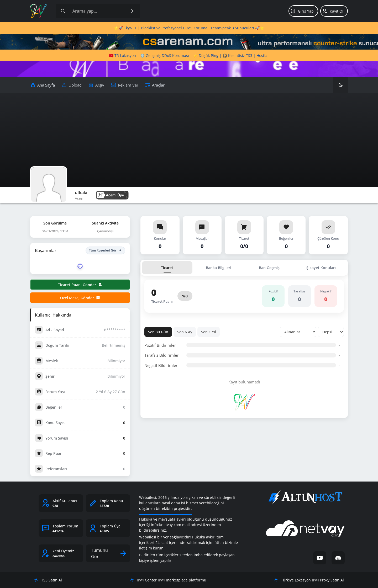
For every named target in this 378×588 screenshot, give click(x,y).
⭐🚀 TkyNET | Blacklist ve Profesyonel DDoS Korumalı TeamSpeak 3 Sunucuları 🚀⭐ (189, 28)
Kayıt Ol (333, 11)
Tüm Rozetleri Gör (105, 250)
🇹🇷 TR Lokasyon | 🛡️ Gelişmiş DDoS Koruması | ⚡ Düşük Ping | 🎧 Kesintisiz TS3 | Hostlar (189, 55)
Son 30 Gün (158, 332)
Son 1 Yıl (209, 332)
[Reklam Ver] (125, 85)
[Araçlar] (155, 85)
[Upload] (43, 85)
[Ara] (132, 11)
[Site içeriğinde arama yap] (98, 11)
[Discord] (338, 558)
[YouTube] (320, 558)
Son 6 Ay (185, 332)
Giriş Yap (302, 11)
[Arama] (63, 11)
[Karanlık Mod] (341, 85)
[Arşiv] (96, 85)
